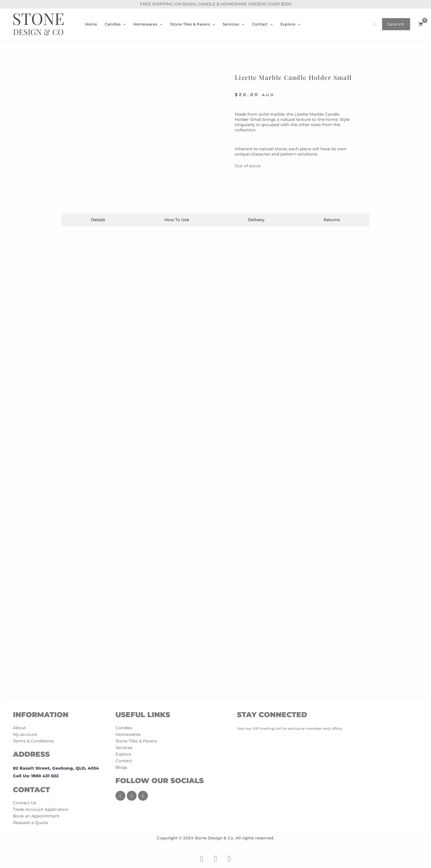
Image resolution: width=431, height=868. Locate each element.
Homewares (128, 734)
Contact (124, 761)
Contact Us (25, 803)
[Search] (345, 24)
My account (25, 734)
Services (124, 748)
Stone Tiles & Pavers (136, 741)
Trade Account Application (41, 809)
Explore (123, 754)
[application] (123, 24)
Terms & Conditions (33, 741)
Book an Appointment (36, 816)
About (19, 728)
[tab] (98, 220)
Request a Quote (31, 823)
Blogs (121, 767)
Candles (124, 728)
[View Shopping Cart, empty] (421, 24)
